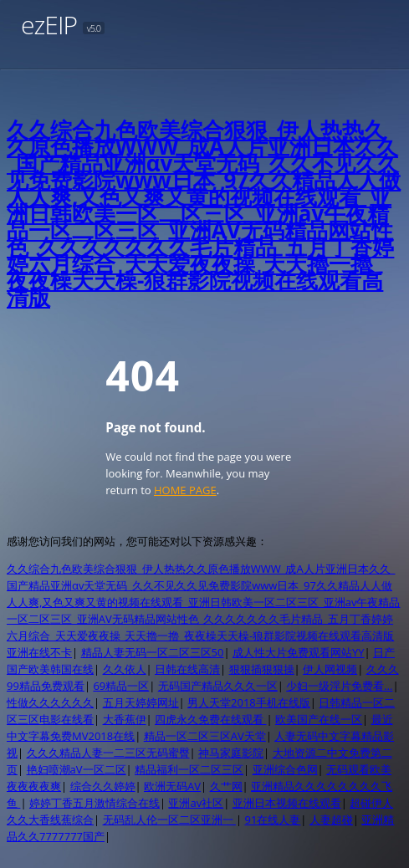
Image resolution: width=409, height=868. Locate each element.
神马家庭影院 (231, 753)
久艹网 (226, 786)
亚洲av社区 (196, 803)
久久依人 (125, 669)
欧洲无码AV (172, 786)
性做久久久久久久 (50, 702)
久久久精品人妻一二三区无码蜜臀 (108, 753)
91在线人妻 (272, 819)
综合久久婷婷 (103, 786)
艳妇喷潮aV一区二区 (77, 769)
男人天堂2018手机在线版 (249, 702)
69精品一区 (121, 686)
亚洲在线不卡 (39, 652)
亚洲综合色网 (285, 769)
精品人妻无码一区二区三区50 (153, 652)
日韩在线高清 (187, 669)
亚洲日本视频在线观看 (287, 803)
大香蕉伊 (125, 719)
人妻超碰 (331, 819)
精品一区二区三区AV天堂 (205, 736)
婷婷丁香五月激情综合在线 (95, 803)
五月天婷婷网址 (141, 702)
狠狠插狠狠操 (262, 669)
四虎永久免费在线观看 (210, 719)
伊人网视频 (330, 669)
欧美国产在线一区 (319, 719)
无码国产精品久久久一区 (218, 686)
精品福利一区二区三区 (189, 769)
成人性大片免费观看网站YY (299, 652)
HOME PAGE (185, 490)
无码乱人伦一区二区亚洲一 (169, 819)
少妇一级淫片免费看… (339, 686)
